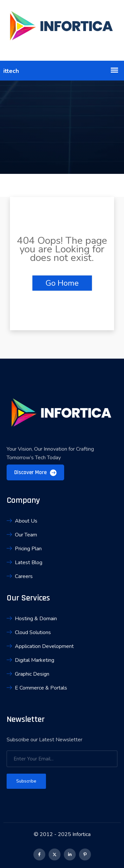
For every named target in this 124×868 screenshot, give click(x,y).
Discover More (35, 472)
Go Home (62, 283)
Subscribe (26, 781)
